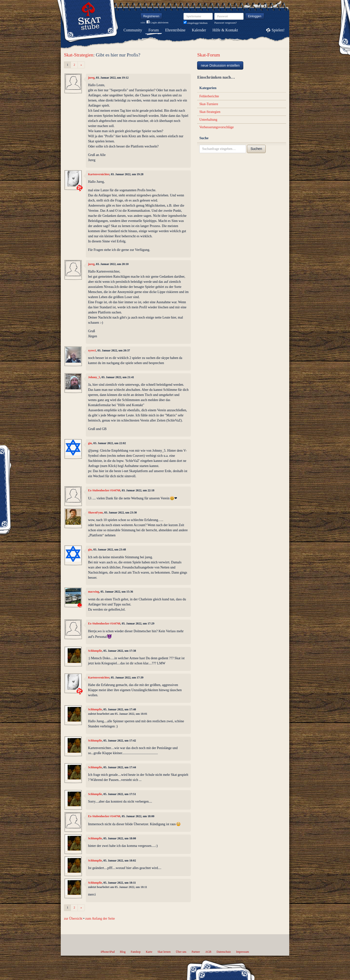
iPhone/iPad (108, 952)
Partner (196, 952)
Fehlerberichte (209, 96)
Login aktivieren (157, 23)
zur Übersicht (73, 919)
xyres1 (92, 350)
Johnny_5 (94, 377)
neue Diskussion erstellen (220, 65)
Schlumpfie (95, 651)
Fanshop (136, 952)
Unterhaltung (208, 120)
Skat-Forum (209, 55)
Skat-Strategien (79, 55)
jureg (91, 78)
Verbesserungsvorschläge (217, 127)
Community (133, 30)
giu (90, 443)
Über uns (181, 952)
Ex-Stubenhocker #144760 (104, 490)
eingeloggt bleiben (196, 23)
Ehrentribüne (175, 30)
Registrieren (151, 16)
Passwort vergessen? (226, 23)
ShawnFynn (95, 513)
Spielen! (278, 30)
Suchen (256, 149)
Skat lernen (164, 952)
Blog (123, 952)
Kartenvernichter (99, 174)
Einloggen (255, 16)
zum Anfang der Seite (100, 919)
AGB (208, 952)
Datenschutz (224, 952)
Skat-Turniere (209, 104)
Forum (154, 30)
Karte (149, 952)
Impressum (242, 952)
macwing (94, 592)
